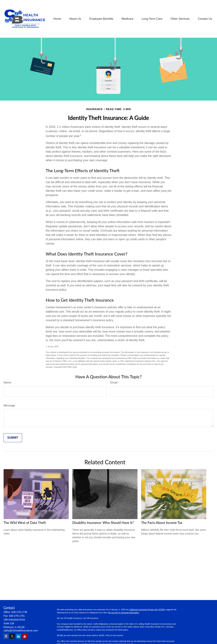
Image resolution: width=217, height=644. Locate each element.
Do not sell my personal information (123, 613)
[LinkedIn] (18, 636)
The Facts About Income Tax (162, 523)
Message (9, 405)
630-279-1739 (19, 612)
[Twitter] (12, 636)
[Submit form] (13, 438)
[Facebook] (6, 636)
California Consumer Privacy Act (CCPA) (147, 610)
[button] (57, 19)
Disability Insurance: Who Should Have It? (103, 523)
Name (7, 383)
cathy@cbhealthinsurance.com (21, 631)
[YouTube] (25, 636)
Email (114, 383)
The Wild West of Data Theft (25, 523)
